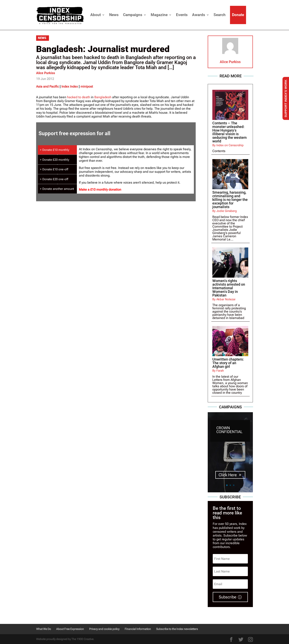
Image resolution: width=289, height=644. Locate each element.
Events (182, 15)
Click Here (228, 475)
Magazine (159, 15)
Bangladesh (103, 97)
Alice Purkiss (46, 73)
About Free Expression (70, 629)
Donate (238, 15)
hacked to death (79, 97)
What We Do (44, 629)
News (114, 15)
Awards (199, 15)
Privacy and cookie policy (104, 629)
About (96, 15)
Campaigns (133, 15)
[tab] (57, 150)
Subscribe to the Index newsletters (177, 629)
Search (220, 15)
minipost (87, 86)
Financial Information (138, 629)
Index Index (70, 86)
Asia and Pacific (47, 86)
